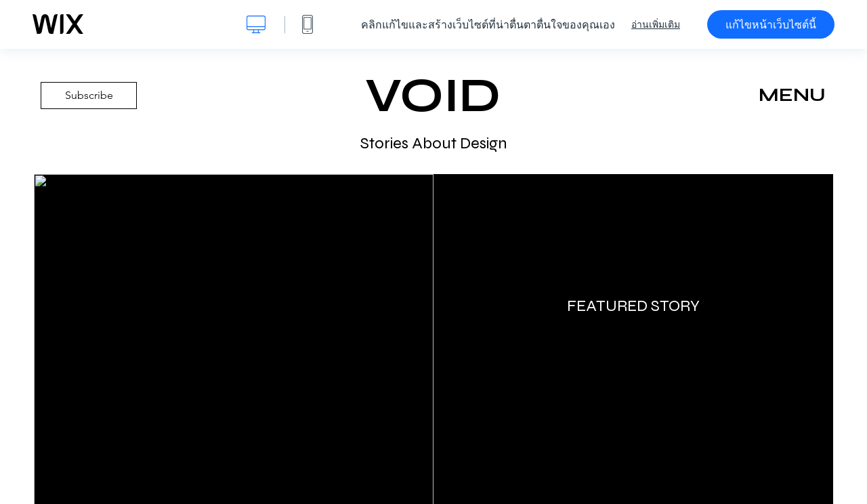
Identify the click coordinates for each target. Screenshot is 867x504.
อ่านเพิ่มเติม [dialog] (656, 24)
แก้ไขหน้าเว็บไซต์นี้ (771, 24)
